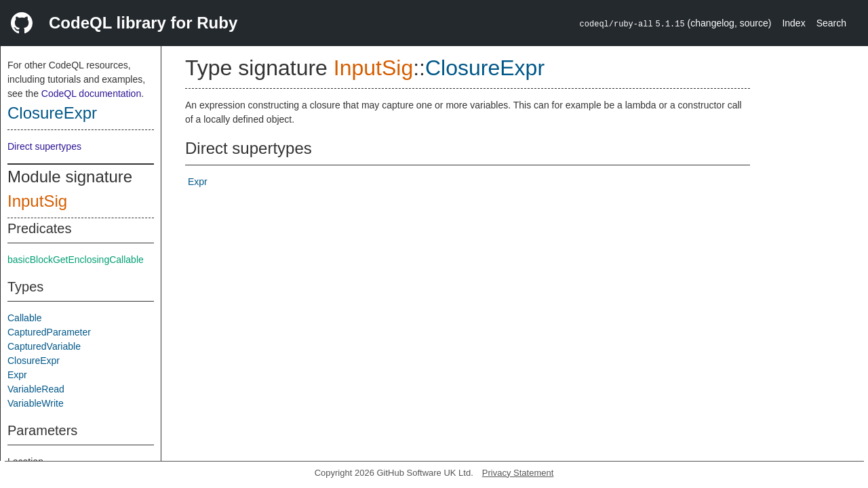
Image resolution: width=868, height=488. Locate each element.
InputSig (37, 201)
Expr (17, 375)
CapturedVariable (44, 346)
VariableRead (36, 389)
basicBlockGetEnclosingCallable (76, 260)
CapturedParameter (49, 332)
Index (793, 23)
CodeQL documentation (91, 94)
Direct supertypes (44, 146)
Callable (25, 318)
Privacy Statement (518, 473)
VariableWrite (36, 403)
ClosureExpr (52, 113)
